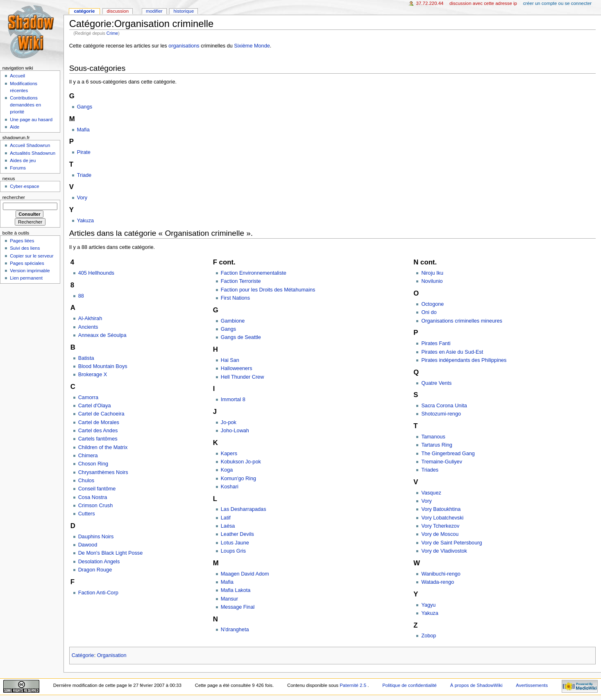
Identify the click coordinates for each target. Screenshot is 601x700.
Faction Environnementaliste (254, 273)
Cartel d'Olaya (95, 406)
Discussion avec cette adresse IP (483, 3)
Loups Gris (233, 551)
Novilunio (432, 281)
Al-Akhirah (90, 318)
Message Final (238, 607)
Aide (15, 127)
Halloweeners (237, 368)
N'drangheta (235, 630)
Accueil (17, 76)
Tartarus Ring (437, 445)
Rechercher (14, 197)
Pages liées (22, 241)
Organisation (112, 655)
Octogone (432, 304)
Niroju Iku (432, 273)
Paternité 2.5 (354, 685)
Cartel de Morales (99, 422)
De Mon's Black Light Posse (111, 553)
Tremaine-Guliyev (442, 462)
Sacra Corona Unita (444, 406)
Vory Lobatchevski (442, 518)
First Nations (235, 298)
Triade (84, 175)
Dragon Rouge (95, 570)
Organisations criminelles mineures (462, 321)
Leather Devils (237, 534)
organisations (184, 46)
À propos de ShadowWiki (476, 685)
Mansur (229, 599)
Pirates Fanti (436, 343)
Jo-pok (229, 422)
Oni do (429, 312)
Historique (184, 11)
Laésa (228, 526)
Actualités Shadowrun (33, 153)
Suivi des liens (25, 248)
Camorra (88, 397)
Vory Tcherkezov (440, 526)
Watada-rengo (438, 582)
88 (81, 296)
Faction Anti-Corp (98, 593)
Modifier (154, 11)
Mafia (83, 130)
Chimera (88, 456)
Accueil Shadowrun (30, 145)
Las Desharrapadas (244, 509)
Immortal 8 (233, 400)
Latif (226, 518)
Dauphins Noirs (96, 537)
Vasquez (431, 493)
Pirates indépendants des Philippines (464, 360)
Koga (227, 470)
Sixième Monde (252, 46)
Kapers (229, 454)
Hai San (230, 360)
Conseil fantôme (97, 489)
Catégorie (83, 655)
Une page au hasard (31, 120)
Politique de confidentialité (409, 685)
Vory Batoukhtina (441, 509)
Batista (86, 358)
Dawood (88, 545)
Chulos (86, 481)
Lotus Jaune (235, 543)
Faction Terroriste (241, 281)
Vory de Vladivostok (444, 551)
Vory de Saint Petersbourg (451, 543)
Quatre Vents (436, 383)
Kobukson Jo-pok (241, 462)
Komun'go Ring (238, 479)
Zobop (429, 636)
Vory (82, 198)
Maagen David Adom (245, 574)
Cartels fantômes (98, 439)
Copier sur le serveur (32, 256)
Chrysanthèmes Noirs (103, 472)
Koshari (230, 487)
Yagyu (428, 605)
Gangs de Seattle (241, 337)
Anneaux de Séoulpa (102, 335)
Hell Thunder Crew (243, 377)
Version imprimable (30, 271)
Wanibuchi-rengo (441, 574)
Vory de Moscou (440, 534)
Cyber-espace (24, 186)
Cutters (87, 514)
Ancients (88, 327)
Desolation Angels (99, 562)
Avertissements (532, 685)
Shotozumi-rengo (441, 414)
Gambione (233, 321)
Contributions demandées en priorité (25, 105)
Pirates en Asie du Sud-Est (452, 352)
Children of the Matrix (103, 447)
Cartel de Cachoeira (101, 414)
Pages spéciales (27, 263)
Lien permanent (26, 278)
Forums (18, 168)
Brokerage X (93, 375)
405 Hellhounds (96, 273)
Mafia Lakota (236, 590)
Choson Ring (93, 464)
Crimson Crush (96, 506)
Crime (112, 33)
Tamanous (433, 437)
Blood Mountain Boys (103, 366)
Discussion (118, 11)
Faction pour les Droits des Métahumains (268, 290)
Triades (430, 470)
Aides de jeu (23, 160)
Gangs (85, 107)
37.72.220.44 (430, 3)
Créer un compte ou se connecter (557, 3)
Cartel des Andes (98, 431)
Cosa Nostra (93, 497)
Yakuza (85, 221)
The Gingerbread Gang (448, 454)
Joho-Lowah (235, 431)
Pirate (84, 152)
